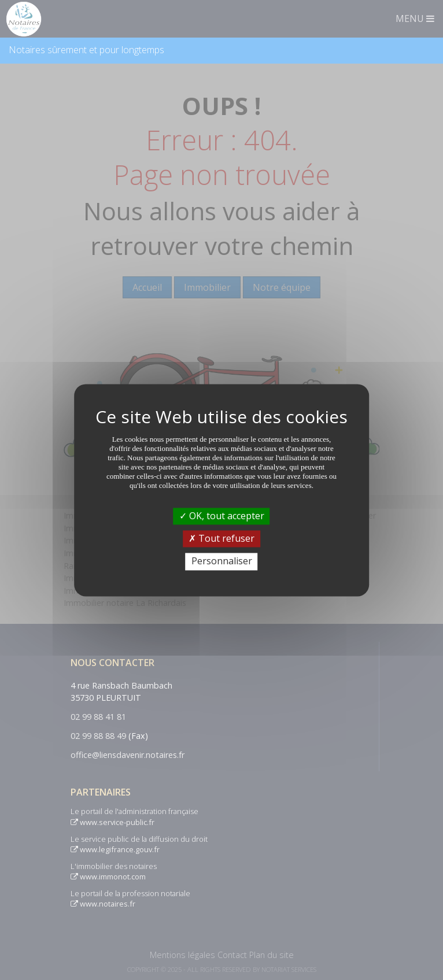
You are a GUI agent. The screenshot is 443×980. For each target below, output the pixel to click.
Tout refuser (221, 539)
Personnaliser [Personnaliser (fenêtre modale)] (222, 561)
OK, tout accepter (222, 516)
